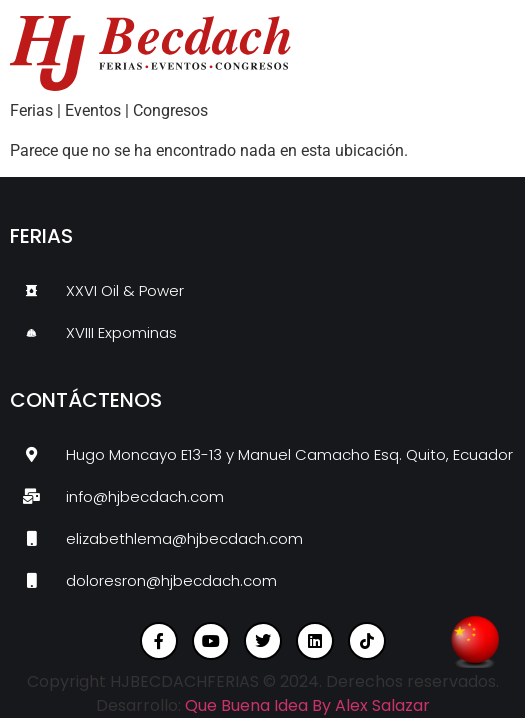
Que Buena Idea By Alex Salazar (307, 705)
